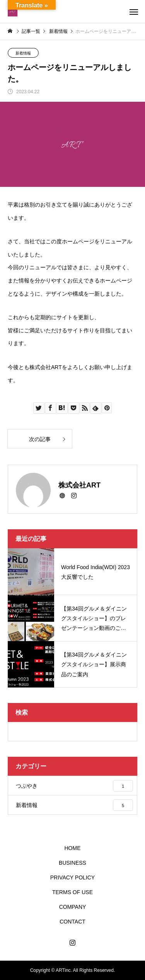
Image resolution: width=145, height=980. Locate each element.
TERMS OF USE (72, 892)
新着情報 (23, 53)
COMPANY (73, 907)
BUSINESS (72, 863)
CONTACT (72, 922)
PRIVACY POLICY (72, 877)
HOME (73, 848)
